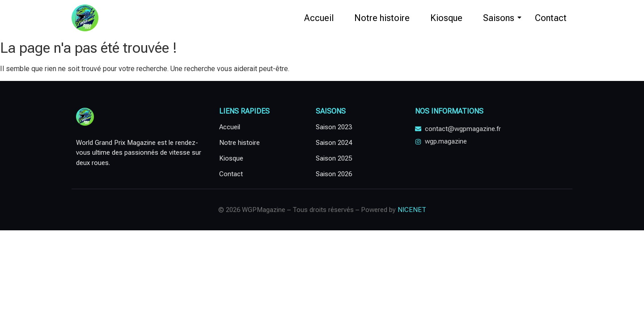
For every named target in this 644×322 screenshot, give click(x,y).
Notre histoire (382, 18)
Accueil (319, 18)
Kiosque (446, 18)
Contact (551, 18)
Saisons (502, 18)
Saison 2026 (334, 174)
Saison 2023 (334, 127)
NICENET (412, 210)
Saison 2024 (334, 143)
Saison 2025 (334, 158)
